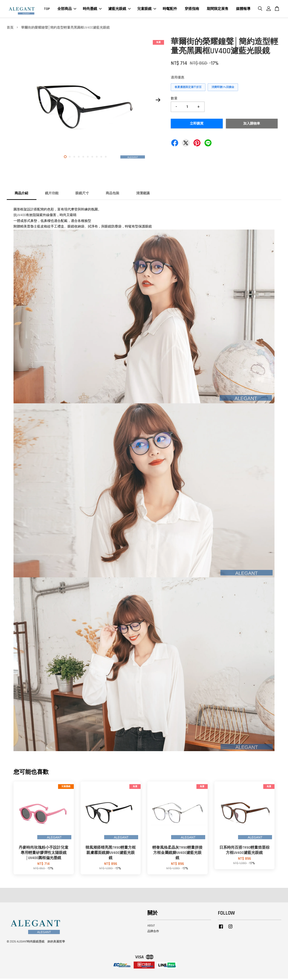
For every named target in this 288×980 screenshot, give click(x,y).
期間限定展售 (218, 10)
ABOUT (151, 927)
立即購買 (197, 125)
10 (106, 158)
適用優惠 (178, 79)
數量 (174, 100)
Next (158, 101)
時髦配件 (170, 10)
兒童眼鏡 (147, 10)
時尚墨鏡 (92, 10)
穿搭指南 (192, 10)
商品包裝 (112, 195)
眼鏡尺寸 (82, 195)
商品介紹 (21, 195)
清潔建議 (143, 195)
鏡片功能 (52, 195)
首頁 (10, 29)
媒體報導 (243, 10)
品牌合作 (153, 933)
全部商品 (67, 10)
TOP (47, 10)
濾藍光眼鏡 (119, 10)
